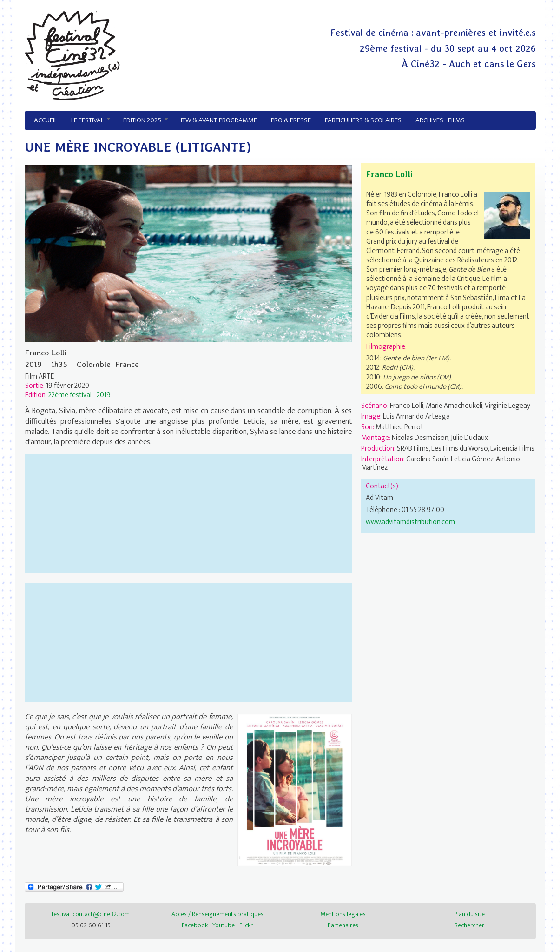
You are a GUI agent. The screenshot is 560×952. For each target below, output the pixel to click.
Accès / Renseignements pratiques (217, 914)
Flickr (246, 925)
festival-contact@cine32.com (91, 914)
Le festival (88, 120)
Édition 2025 (142, 120)
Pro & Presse (291, 120)
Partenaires (343, 925)
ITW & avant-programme (219, 120)
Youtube (224, 925)
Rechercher (469, 925)
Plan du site (469, 914)
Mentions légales (343, 914)
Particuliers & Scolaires (363, 120)
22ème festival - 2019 (79, 395)
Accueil (46, 120)
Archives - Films (440, 120)
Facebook (195, 925)
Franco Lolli (389, 174)
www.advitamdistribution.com (410, 522)
